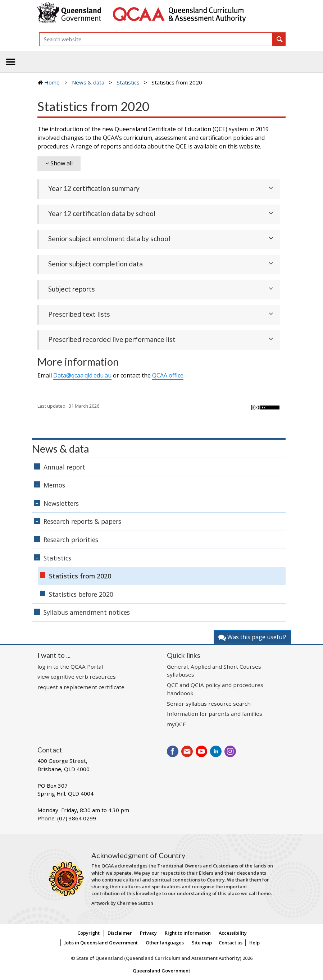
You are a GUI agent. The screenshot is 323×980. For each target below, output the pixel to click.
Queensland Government (161, 971)
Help (254, 943)
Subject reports (72, 289)
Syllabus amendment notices (87, 612)
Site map (202, 943)
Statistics (128, 82)
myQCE (176, 724)
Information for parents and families (215, 714)
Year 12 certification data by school (102, 213)
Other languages (165, 943)
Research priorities (71, 540)
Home (52, 82)
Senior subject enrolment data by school (109, 239)
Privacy (148, 933)
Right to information (188, 933)
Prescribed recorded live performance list (112, 339)
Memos (54, 485)
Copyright (88, 933)
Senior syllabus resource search (209, 704)
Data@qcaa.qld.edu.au (82, 375)
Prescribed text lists (79, 314)
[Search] (156, 39)
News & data (88, 82)
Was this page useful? (252, 637)
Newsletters (61, 503)
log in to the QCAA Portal (70, 667)
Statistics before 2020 (81, 594)
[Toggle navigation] (11, 62)
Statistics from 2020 (80, 576)
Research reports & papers (82, 521)
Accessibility (233, 933)
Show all (62, 163)
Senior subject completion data (95, 264)
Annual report (64, 467)
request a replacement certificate (81, 687)
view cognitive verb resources (77, 677)
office (168, 375)
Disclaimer (120, 933)
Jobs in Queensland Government (101, 943)
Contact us (231, 943)
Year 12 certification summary (94, 188)
